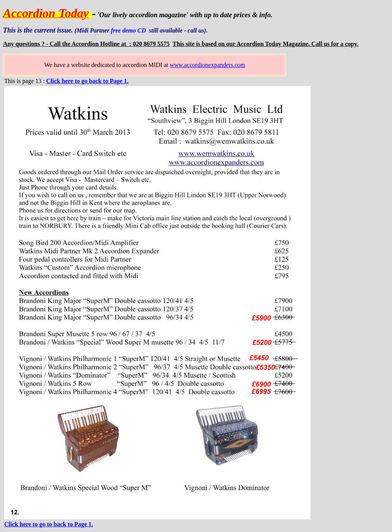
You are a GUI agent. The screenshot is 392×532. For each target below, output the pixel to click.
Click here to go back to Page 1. (87, 81)
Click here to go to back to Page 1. (49, 524)
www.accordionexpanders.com (207, 65)
